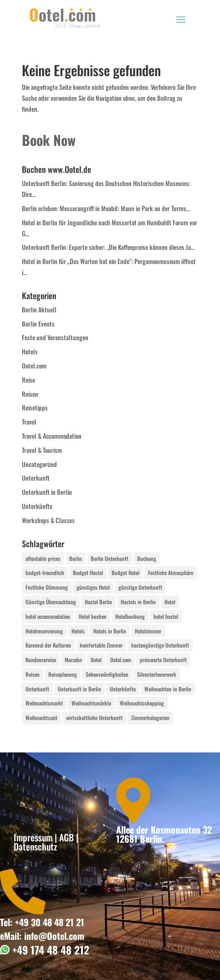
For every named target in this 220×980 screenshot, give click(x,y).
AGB (67, 837)
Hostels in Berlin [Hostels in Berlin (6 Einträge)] (138, 602)
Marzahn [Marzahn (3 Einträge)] (73, 660)
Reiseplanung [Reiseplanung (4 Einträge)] (63, 674)
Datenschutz (35, 846)
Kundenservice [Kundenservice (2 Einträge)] (41, 660)
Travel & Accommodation (52, 436)
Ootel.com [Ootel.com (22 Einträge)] (121, 660)
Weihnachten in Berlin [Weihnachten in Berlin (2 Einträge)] (168, 689)
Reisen (30, 394)
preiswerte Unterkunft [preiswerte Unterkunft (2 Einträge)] (163, 660)
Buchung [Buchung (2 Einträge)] (147, 558)
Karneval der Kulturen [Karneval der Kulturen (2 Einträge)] (48, 645)
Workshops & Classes (48, 520)
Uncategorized (39, 464)
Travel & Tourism (42, 450)
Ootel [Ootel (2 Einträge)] (96, 660)
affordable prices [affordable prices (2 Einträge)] (43, 558)
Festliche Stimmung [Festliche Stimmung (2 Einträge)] (47, 587)
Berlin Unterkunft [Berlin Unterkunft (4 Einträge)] (110, 558)
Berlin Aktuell (39, 309)
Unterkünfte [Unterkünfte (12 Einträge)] (123, 689)
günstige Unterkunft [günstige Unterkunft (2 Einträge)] (140, 587)
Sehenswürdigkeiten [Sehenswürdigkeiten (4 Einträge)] (107, 674)
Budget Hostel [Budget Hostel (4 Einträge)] (88, 573)
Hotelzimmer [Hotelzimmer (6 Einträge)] (148, 631)
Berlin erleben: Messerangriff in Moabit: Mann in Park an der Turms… (106, 208)
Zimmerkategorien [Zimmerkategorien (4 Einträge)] (150, 718)
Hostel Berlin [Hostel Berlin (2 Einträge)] (98, 602)
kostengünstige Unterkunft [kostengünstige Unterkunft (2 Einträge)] (160, 645)
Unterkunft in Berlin (47, 492)
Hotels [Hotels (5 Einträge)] (78, 631)
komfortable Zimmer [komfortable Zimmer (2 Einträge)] (101, 645)
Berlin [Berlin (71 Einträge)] (76, 558)
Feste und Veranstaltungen (55, 337)
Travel (29, 422)
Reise (28, 380)
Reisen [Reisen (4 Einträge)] (33, 674)
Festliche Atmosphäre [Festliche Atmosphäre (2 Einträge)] (171, 573)
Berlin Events (38, 324)
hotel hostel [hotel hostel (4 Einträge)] (166, 616)
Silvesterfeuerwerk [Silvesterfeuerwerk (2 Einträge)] (157, 674)
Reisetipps (35, 407)
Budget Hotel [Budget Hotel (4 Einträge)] (125, 573)
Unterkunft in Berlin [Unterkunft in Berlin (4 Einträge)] (79, 689)
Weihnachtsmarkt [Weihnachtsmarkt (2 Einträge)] (44, 703)
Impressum (33, 837)
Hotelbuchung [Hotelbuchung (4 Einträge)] (130, 616)
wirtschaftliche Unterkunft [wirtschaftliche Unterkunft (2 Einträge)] (94, 718)
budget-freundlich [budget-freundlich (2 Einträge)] (45, 573)
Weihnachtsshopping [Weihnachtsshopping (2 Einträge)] (142, 703)
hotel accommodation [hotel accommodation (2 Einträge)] (48, 616)
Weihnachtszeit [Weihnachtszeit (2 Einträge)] (41, 718)
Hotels (30, 351)
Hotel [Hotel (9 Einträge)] (170, 602)
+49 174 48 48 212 (49, 950)
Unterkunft (36, 478)
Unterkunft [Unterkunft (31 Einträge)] (37, 689)
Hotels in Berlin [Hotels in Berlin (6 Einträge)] (110, 631)
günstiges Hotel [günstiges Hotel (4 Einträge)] (93, 587)
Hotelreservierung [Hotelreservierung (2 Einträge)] (44, 631)
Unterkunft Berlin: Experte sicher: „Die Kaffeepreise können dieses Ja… (108, 247)
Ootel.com (34, 366)
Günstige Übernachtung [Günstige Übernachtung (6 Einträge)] (51, 602)
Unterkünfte (37, 506)
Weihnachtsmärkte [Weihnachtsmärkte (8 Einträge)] (91, 703)
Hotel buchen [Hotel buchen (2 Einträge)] (93, 616)
